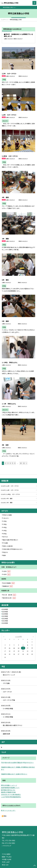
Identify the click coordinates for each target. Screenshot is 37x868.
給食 (4, 555)
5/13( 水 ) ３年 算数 (7, 503)
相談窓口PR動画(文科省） (9, 792)
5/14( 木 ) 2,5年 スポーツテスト (10, 486)
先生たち (5, 552)
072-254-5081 (10, 840)
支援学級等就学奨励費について (10, 788)
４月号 (7, 574)
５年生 (5, 531)
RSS (5, 816)
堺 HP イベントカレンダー (8, 810)
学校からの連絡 (7, 515)
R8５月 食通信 (9, 583)
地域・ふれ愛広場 (8, 546)
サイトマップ (7, 846)
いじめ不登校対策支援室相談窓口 (11, 797)
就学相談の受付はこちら (8, 790)
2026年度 (5, 609)
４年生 (5, 527)
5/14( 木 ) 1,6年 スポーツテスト (10, 490)
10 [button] (21, 463)
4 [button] (10, 463)
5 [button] (13, 463)
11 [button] (24, 463)
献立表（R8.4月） (9, 598)
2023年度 (5, 616)
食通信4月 (8, 586)
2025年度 (5, 612)
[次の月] (33, 637)
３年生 (5, 524)
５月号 (7, 571)
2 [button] (6, 463)
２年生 (5, 521)
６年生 (5, 534)
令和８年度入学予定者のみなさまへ (13, 549)
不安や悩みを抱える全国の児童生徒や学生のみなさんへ (17, 762)
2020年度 (5, 623)
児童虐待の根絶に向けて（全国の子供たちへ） (14, 774)
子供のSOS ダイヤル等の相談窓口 (11, 794)
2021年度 (5, 621)
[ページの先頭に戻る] (35, 866)
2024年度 (5, 614)
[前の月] (4, 637)
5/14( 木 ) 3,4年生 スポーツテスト (10, 494)
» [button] (27, 463)
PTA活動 (5, 543)
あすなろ (5, 537)
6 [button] (15, 463)
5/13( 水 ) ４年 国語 (7, 498)
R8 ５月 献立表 (10, 595)
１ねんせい (6, 518)
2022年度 (5, 619)
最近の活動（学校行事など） (11, 540)
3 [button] (8, 463)
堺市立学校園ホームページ (9, 785)
